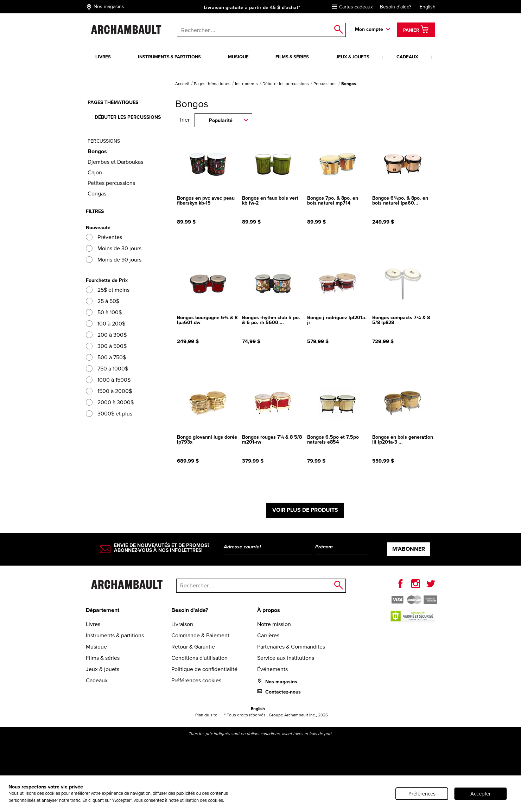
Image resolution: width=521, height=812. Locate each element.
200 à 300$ (106, 335)
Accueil (183, 84)
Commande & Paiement (200, 635)
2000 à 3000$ (110, 402)
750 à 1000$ (107, 369)
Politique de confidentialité (204, 669)
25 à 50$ (103, 301)
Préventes (104, 237)
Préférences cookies (196, 680)
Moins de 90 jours (114, 260)
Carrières (268, 635)
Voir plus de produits (305, 510)
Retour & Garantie (193, 647)
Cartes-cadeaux (352, 7)
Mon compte (369, 29)
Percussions (326, 84)
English (428, 7)
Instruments (247, 84)
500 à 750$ (106, 357)
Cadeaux (407, 57)
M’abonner (409, 549)
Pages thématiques (213, 84)
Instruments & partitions (169, 57)
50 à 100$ (104, 312)
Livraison (182, 624)
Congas (97, 194)
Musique (238, 57)
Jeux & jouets (353, 57)
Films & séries (292, 57)
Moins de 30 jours (114, 248)
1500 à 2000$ (109, 391)
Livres (103, 57)
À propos (269, 610)
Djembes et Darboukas (115, 162)
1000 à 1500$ (108, 380)
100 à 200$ (106, 324)
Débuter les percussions (286, 84)
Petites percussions (111, 183)
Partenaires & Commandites (291, 647)
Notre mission (274, 624)
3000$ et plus (109, 414)
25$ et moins (108, 290)
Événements (272, 669)
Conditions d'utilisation (199, 658)
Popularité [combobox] (221, 120)
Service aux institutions (286, 658)
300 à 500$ (106, 346)
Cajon (95, 172)
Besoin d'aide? (396, 7)
